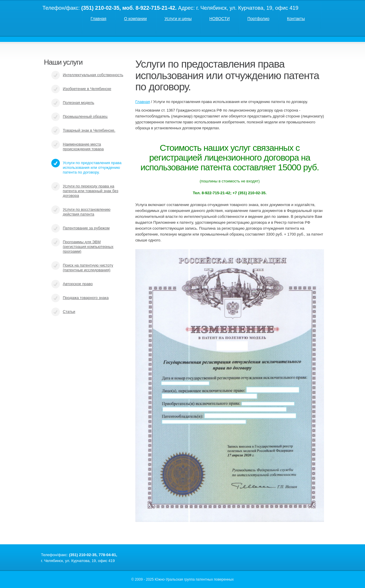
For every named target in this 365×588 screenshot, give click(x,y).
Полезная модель (78, 103)
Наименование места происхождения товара (83, 147)
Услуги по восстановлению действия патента (87, 212)
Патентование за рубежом (86, 228)
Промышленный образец (85, 116)
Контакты (296, 19)
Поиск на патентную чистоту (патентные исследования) (88, 268)
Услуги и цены (178, 19)
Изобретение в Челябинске (87, 89)
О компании (135, 19)
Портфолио (258, 19)
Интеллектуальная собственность (93, 75)
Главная (98, 19)
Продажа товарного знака (86, 298)
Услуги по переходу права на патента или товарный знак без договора (91, 191)
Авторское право (78, 284)
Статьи (69, 312)
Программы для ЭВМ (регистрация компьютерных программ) (88, 247)
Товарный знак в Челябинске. (89, 130)
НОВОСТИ (220, 19)
